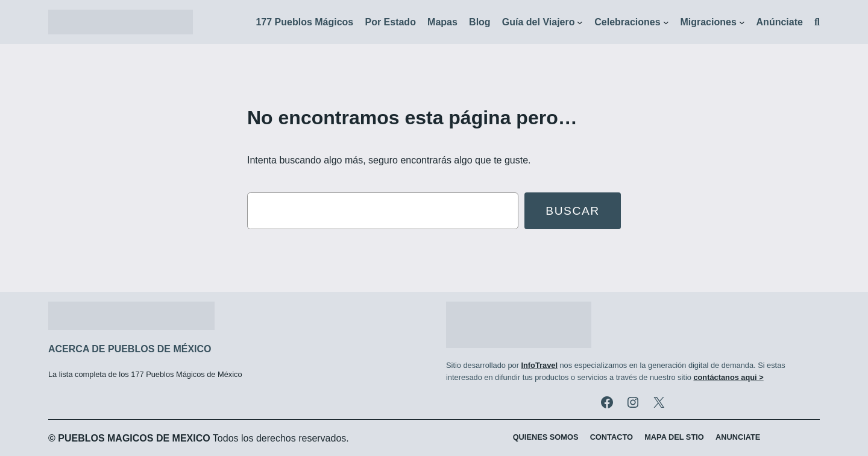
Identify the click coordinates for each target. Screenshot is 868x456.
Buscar (573, 211)
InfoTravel (539, 365)
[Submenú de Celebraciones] (666, 22)
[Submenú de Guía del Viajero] (580, 22)
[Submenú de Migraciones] (742, 22)
